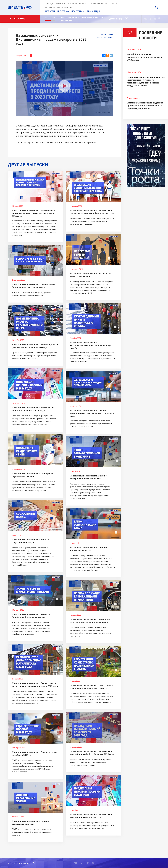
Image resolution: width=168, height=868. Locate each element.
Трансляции (94, 11)
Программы (78, 11)
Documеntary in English (59, 7)
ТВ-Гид (49, 3)
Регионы (60, 3)
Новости (50, 11)
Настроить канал (78, 3)
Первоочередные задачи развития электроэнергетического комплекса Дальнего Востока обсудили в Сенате (146, 81)
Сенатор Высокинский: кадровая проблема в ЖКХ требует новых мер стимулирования (145, 106)
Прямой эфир (18, 19)
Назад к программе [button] (105, 37)
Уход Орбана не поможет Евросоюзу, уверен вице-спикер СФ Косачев (144, 57)
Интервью (63, 11)
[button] (156, 7)
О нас (114, 3)
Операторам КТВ (99, 3)
